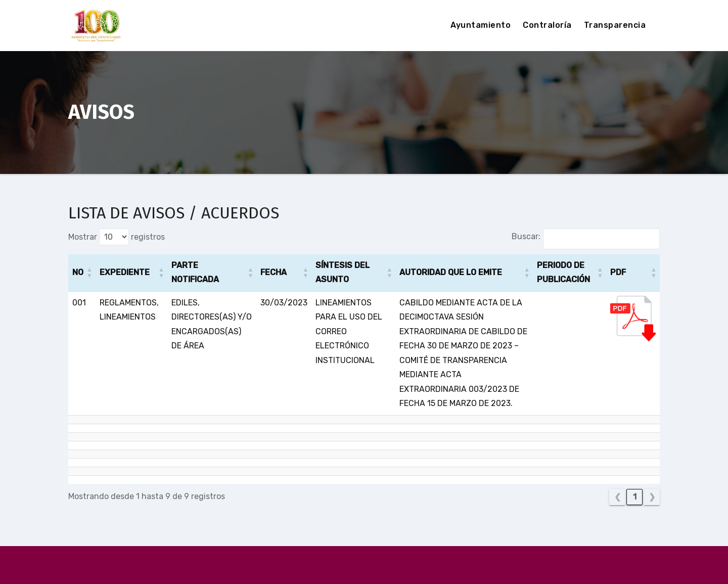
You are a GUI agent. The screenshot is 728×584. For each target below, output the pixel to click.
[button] (89, 273)
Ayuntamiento (481, 25)
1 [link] (635, 497)
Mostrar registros (117, 237)
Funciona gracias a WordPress (301, 570)
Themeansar (457, 570)
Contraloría (547, 25)
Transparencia (615, 25)
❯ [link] (652, 497)
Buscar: (526, 236)
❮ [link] (618, 497)
